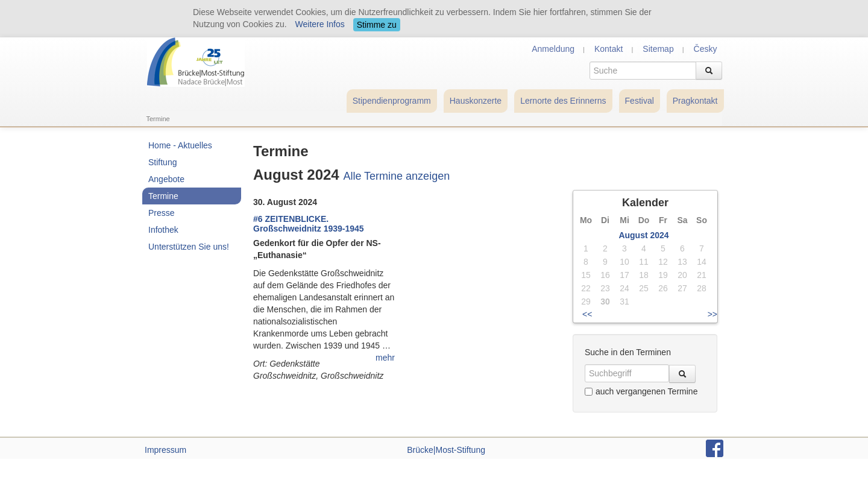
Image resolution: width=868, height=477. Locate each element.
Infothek (163, 230)
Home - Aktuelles (180, 145)
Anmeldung (553, 49)
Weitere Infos (320, 24)
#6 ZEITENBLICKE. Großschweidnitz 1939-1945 (309, 224)
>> (712, 314)
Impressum (165, 450)
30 (605, 302)
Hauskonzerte (476, 101)
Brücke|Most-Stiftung (446, 450)
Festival (640, 101)
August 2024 (643, 235)
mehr (385, 358)
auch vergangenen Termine (641, 391)
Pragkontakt (695, 101)
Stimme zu (377, 25)
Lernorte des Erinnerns (563, 101)
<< (587, 314)
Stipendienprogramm (392, 101)
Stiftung (162, 162)
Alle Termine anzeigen (396, 176)
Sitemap (658, 49)
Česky (706, 49)
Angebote (166, 179)
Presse (162, 213)
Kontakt (609, 49)
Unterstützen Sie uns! (189, 247)
